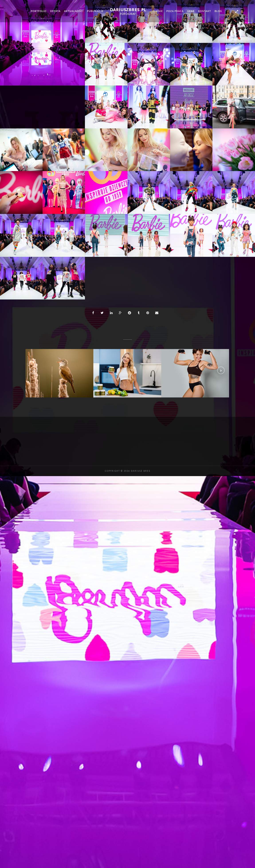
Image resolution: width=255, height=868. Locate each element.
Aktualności (74, 11)
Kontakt (205, 11)
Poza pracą (175, 11)
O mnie (158, 11)
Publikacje (95, 11)
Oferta (55, 11)
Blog (218, 11)
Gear (191, 11)
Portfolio (39, 11)
